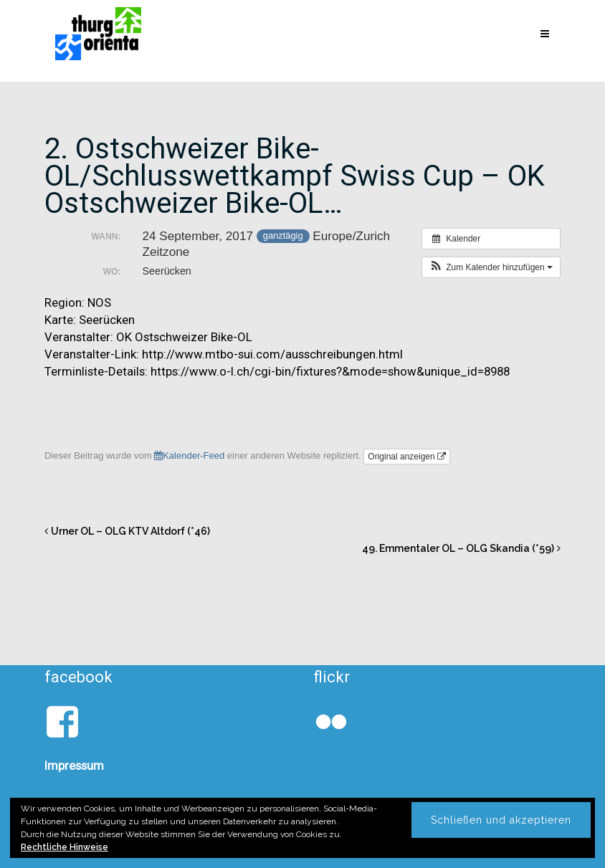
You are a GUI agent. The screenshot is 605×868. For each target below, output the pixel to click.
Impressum (74, 766)
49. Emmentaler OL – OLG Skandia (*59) (458, 548)
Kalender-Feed (189, 456)
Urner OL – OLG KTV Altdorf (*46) (130, 531)
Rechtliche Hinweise (65, 847)
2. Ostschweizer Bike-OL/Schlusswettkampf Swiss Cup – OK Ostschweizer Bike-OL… (295, 176)
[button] (491, 267)
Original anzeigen (407, 457)
